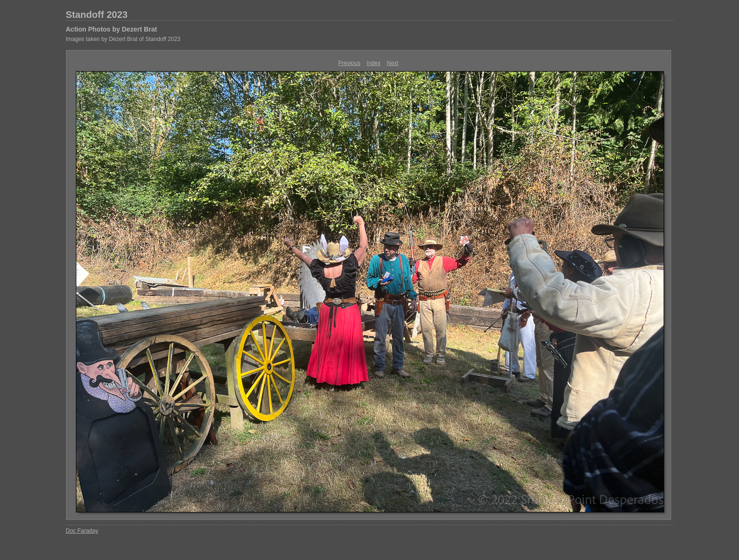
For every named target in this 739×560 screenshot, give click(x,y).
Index (374, 63)
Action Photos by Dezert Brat (112, 29)
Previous (349, 63)
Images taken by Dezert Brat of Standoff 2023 (123, 39)
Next (393, 63)
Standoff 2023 (97, 15)
